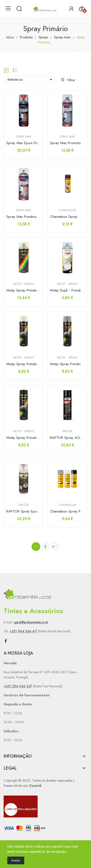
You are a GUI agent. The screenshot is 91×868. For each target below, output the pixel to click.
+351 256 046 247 (18, 686)
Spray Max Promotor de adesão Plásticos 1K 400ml (67, 143)
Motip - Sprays (24, 284)
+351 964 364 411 (23, 631)
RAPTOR (67, 431)
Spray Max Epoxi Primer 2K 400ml (24, 143)
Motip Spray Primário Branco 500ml (24, 364)
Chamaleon (67, 210)
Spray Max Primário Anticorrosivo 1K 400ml (24, 217)
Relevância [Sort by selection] (31, 80)
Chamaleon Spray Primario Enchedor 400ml (67, 511)
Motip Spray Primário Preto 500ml (24, 438)
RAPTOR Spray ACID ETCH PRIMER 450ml (67, 438)
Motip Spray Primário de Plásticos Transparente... (24, 290)
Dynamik (35, 786)
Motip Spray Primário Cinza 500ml (67, 364)
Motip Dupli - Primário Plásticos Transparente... (67, 290)
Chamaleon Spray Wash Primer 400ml (67, 217)
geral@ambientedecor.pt (31, 622)
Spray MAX (24, 137)
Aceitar (16, 860)
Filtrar (71, 80)
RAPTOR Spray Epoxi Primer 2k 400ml (24, 511)
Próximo (53, 547)
